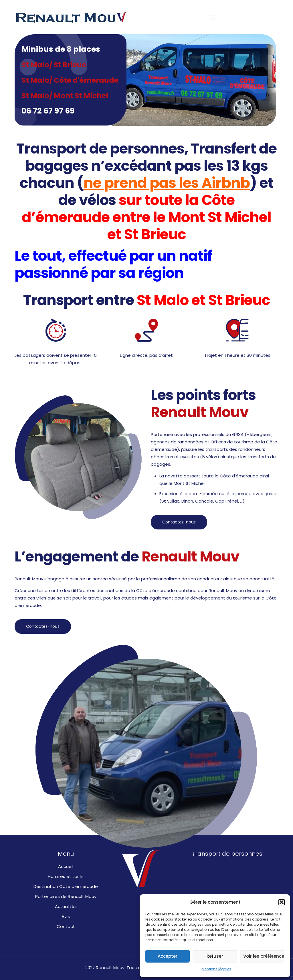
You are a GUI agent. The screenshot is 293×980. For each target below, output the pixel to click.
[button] (282, 902)
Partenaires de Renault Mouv (66, 896)
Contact (66, 926)
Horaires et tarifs (66, 876)
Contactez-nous (179, 522)
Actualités (66, 906)
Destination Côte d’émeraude (66, 886)
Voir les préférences (264, 956)
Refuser (215, 956)
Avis (66, 916)
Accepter (168, 956)
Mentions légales (216, 969)
